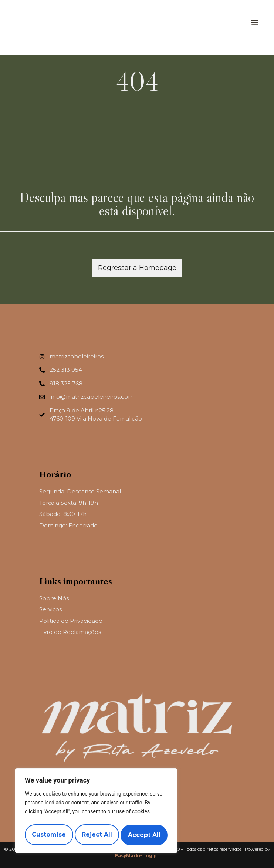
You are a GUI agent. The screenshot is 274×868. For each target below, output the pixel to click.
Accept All (145, 835)
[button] (255, 22)
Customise (48, 835)
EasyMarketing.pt (137, 856)
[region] (96, 812)
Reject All (97, 835)
